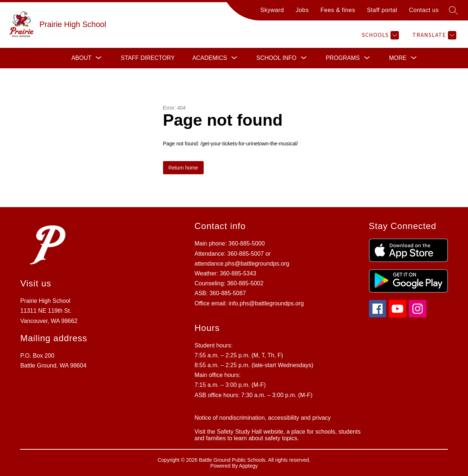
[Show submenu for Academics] (210, 58)
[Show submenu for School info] (276, 58)
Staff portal (382, 10)
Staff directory (148, 58)
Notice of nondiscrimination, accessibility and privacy (263, 418)
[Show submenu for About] (81, 58)
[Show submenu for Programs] (343, 58)
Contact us (424, 10)
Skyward (272, 10)
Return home (183, 168)
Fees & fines (338, 10)
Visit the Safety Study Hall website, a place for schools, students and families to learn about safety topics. (278, 435)
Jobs (302, 10)
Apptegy (248, 466)
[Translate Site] (433, 35)
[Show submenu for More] (398, 58)
